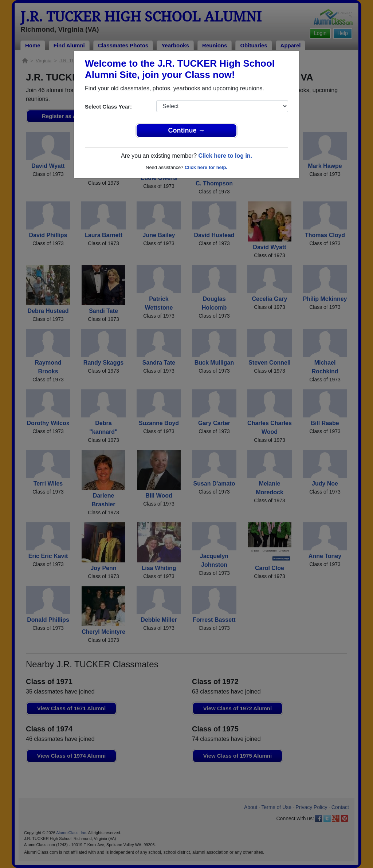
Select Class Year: (108, 107)
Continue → (187, 130)
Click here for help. (206, 167)
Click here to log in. (225, 156)
